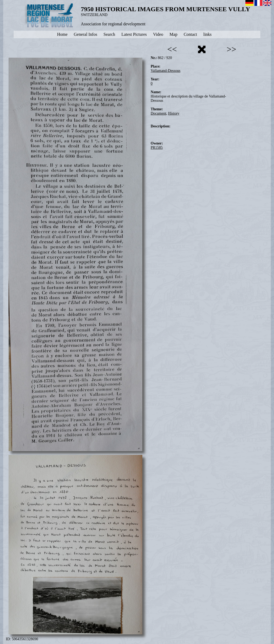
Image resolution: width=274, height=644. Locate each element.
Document (158, 113)
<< (172, 49)
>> (231, 49)
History (174, 113)
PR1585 (157, 148)
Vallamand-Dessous (165, 71)
